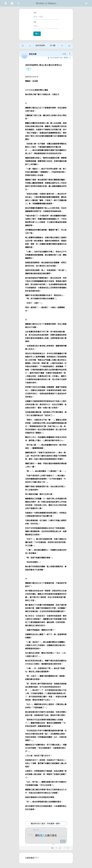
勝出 (62, 58)
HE (70, 58)
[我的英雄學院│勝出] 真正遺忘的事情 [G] (43, 65)
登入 (37, 34)
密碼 (35, 22)
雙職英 (66, 58)
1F (27, 69)
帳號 (35, 13)
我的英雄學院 (55, 58)
